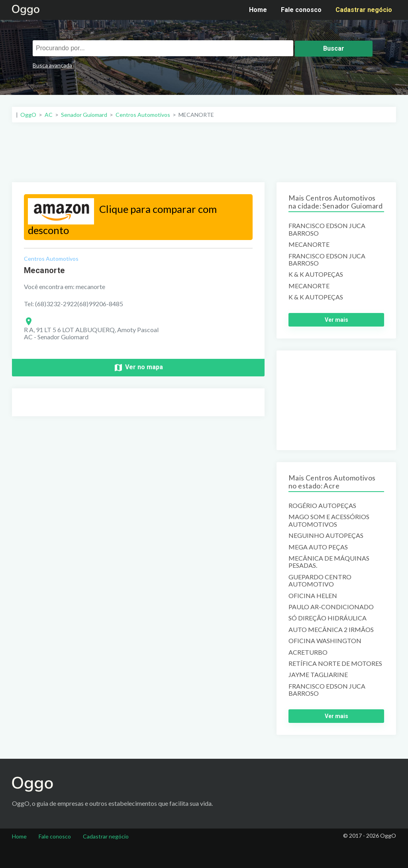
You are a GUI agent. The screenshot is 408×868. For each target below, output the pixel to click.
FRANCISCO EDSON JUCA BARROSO (327, 229)
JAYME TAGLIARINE (318, 675)
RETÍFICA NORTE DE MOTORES (335, 663)
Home (258, 10)
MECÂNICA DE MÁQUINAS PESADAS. (329, 562)
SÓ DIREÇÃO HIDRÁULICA (328, 618)
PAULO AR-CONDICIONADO (331, 607)
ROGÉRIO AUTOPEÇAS (322, 506)
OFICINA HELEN (313, 596)
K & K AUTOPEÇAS (316, 274)
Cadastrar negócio (364, 10)
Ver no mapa (138, 368)
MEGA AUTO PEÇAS (318, 547)
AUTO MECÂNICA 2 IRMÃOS (331, 630)
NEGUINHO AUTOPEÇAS (326, 535)
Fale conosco (301, 10)
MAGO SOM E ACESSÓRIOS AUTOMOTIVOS (329, 520)
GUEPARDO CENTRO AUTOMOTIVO (320, 581)
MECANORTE (309, 244)
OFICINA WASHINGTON (325, 641)
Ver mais (336, 320)
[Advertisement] (204, 152)
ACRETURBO (308, 652)
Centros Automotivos (51, 259)
